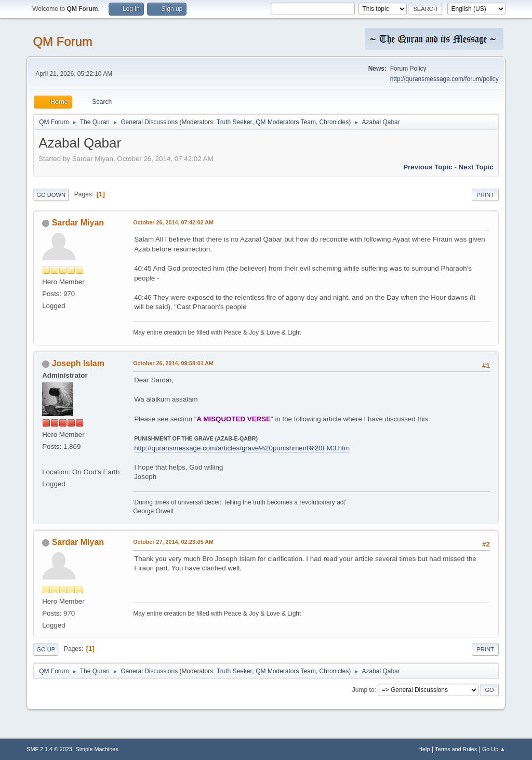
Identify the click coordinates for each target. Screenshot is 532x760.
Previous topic (428, 167)
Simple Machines (97, 749)
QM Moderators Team (286, 122)
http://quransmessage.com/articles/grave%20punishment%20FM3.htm (242, 448)
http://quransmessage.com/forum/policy (444, 79)
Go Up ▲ (494, 749)
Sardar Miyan (78, 223)
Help (424, 749)
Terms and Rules (456, 749)
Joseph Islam (78, 363)
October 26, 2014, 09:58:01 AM (173, 363)
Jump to (363, 690)
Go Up (46, 649)
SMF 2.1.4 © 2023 (49, 749)
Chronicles (334, 122)
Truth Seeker (235, 122)
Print (485, 195)
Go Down (51, 195)
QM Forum (63, 41)
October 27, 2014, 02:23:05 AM (173, 542)
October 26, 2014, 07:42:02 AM (173, 222)
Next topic (476, 167)
